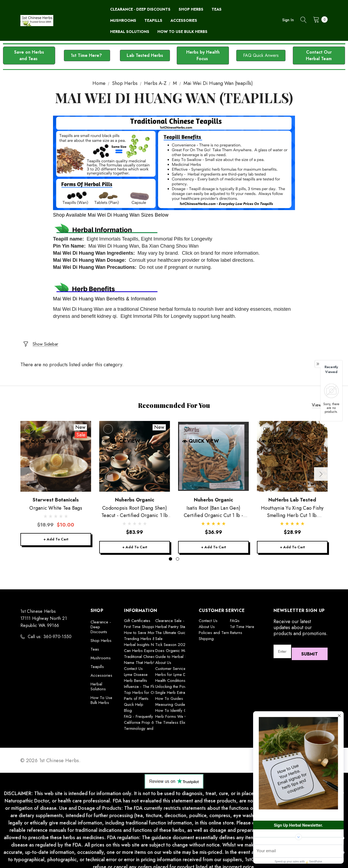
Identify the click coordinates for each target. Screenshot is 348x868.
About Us (163, 660)
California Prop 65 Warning (148, 720)
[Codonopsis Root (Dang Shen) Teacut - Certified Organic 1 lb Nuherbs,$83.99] (135, 452)
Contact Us (133, 666)
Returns (236, 630)
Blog (128, 708)
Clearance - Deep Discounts (101, 624)
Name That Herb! (139, 660)
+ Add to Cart (56, 536)
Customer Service (170, 666)
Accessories (101, 673)
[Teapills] (153, 21)
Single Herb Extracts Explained (182, 690)
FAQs (235, 618)
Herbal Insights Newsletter (146, 642)
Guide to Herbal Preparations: (181, 654)
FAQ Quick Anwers (261, 55)
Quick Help (134, 702)
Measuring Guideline (173, 702)
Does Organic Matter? (175, 648)
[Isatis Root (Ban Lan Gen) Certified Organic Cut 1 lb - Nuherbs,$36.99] (213, 452)
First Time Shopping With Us (149, 624)
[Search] (303, 20)
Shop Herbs (101, 638)
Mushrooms (101, 655)
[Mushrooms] (123, 21)
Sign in (288, 20)
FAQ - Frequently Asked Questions (154, 714)
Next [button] (321, 470)
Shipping (206, 636)
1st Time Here (242, 624)
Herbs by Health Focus (203, 55)
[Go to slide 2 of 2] (178, 556)
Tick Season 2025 (172, 642)
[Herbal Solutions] (130, 32)
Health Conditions (170, 678)
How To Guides (169, 696)
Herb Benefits (136, 678)
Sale (159, 636)
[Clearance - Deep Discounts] (140, 9)
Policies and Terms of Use (222, 630)
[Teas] (217, 9)
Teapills (97, 664)
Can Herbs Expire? (140, 648)
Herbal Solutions (98, 684)
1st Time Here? (87, 55)
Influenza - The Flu (140, 684)
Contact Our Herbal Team (319, 55)
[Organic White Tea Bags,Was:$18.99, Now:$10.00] (56, 452)
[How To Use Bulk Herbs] (182, 32)
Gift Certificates (137, 618)
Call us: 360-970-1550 (50, 634)
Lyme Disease (136, 672)
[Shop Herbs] (191, 9)
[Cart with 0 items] (319, 19)
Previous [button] (27, 470)
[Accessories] (184, 21)
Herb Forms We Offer (174, 714)
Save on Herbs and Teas (29, 55)
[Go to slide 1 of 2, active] (170, 556)
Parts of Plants (136, 696)
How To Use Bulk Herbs (101, 697)
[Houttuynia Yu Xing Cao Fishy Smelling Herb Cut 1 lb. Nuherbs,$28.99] (292, 452)
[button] (29, 56)
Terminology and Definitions (148, 726)
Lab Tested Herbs (145, 55)
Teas (95, 647)
